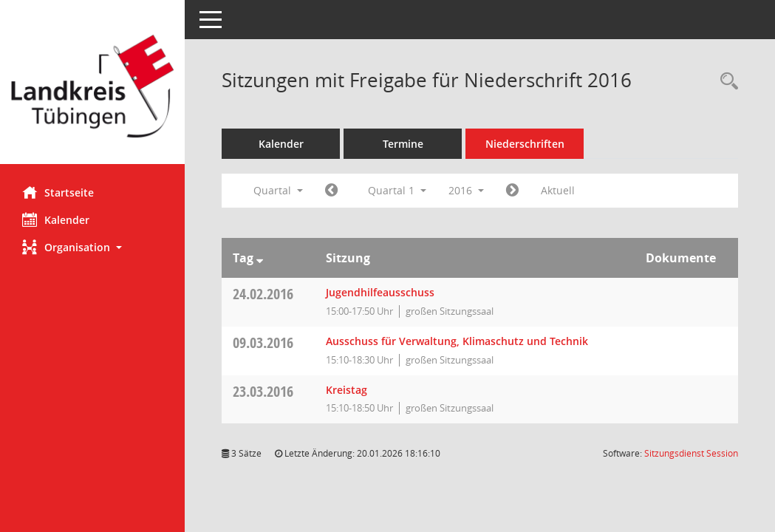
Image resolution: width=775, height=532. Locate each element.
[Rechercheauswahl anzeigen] (726, 82)
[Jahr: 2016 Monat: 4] (512, 191)
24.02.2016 (263, 294)
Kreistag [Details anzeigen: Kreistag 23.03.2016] (346, 390)
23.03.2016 (263, 391)
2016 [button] (466, 190)
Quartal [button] (278, 190)
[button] (92, 247)
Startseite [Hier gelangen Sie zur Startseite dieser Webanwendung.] (58, 192)
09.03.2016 (263, 342)
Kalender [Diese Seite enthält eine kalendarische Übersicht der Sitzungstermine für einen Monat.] (56, 219)
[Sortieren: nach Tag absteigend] (260, 258)
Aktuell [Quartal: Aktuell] (558, 190)
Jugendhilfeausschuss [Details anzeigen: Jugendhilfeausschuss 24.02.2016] (380, 292)
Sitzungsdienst (691, 453)
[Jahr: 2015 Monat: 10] (331, 191)
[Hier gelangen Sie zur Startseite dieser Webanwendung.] (92, 88)
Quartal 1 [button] (397, 190)
